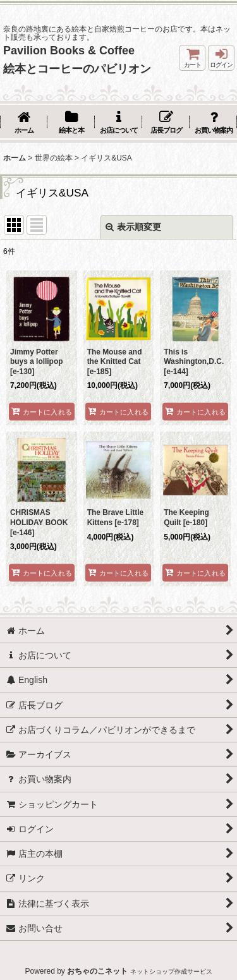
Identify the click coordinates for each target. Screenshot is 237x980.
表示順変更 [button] (133, 227)
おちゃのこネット (97, 971)
